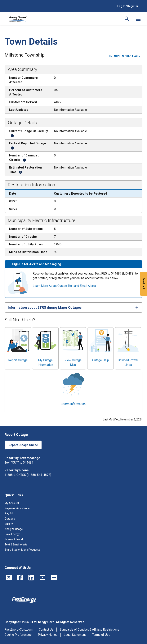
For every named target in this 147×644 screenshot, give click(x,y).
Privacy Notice (48, 635)
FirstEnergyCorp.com (19, 630)
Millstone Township (25, 55)
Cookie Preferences (18, 635)
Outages (10, 519)
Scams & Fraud (14, 539)
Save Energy (12, 534)
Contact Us (46, 630)
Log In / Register (128, 6)
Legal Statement (75, 635)
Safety (9, 524)
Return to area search (126, 56)
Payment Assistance (17, 508)
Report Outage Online (24, 445)
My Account (12, 503)
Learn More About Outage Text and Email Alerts (64, 286)
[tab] (73, 307)
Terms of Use (101, 635)
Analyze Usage (14, 529)
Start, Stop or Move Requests (22, 550)
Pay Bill (9, 513)
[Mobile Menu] (138, 19)
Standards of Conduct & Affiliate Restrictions (89, 630)
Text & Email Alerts (16, 544)
